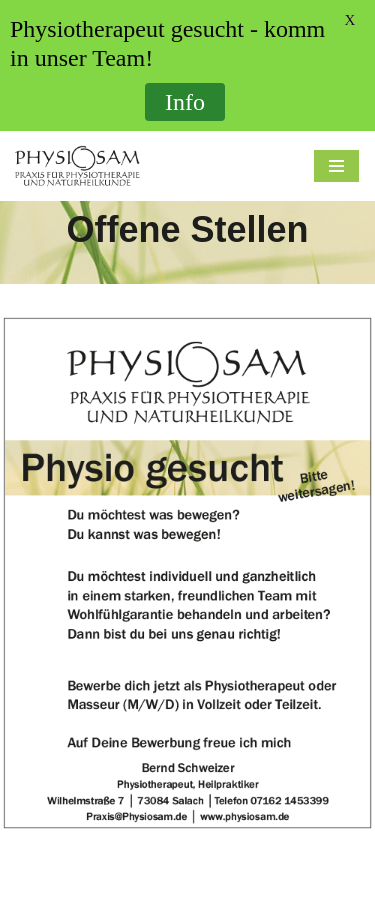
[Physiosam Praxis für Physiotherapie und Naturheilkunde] (77, 166)
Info (185, 102)
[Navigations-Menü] (336, 166)
